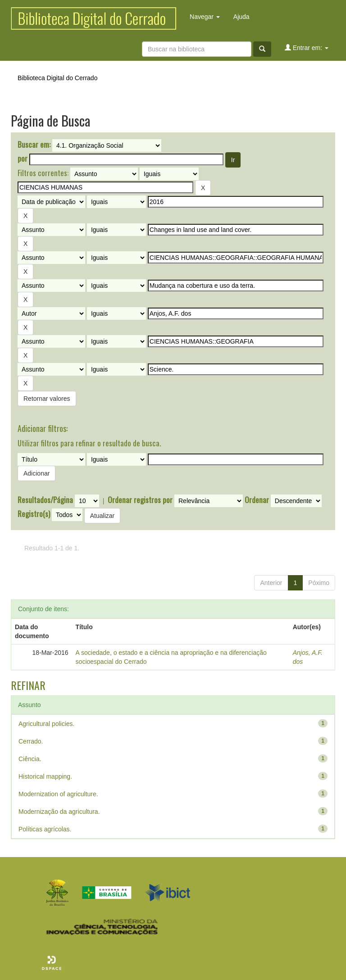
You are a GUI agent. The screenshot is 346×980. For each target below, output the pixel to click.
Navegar (205, 17)
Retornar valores (47, 399)
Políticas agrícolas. (45, 829)
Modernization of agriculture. (58, 794)
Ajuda (241, 17)
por (23, 159)
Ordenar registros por (140, 500)
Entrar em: (307, 48)
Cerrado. (31, 741)
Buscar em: (34, 145)
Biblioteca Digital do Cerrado (57, 78)
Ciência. (30, 759)
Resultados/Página (45, 500)
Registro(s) (34, 514)
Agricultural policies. (47, 724)
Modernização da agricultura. (59, 812)
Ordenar (257, 500)
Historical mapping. (45, 776)
